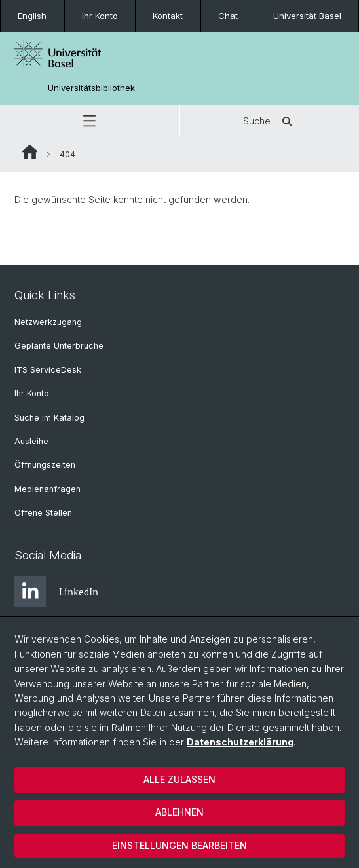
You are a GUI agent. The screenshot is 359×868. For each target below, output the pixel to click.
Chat (228, 16)
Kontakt (168, 16)
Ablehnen (179, 812)
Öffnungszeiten (45, 465)
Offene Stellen (43, 513)
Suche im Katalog (49, 418)
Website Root (30, 152)
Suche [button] (270, 121)
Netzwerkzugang (48, 322)
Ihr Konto (100, 16)
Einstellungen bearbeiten (179, 845)
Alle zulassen (179, 779)
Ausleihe (31, 441)
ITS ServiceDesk (48, 370)
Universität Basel (307, 16)
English (32, 16)
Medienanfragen (47, 489)
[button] (89, 121)
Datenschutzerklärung (240, 742)
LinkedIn (56, 592)
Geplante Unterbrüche (59, 346)
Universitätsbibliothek (91, 88)
